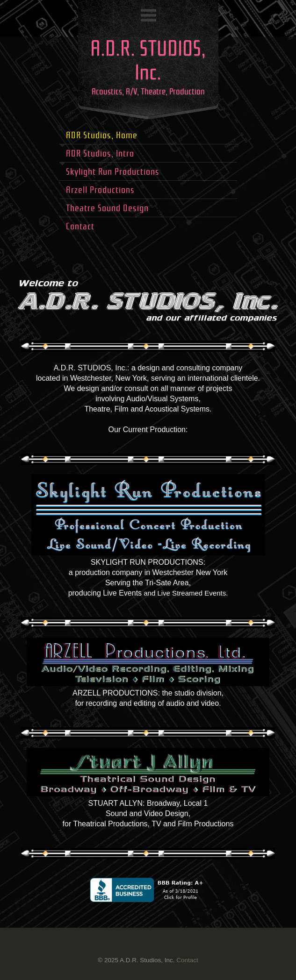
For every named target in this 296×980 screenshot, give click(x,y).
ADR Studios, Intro (100, 153)
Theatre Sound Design (107, 208)
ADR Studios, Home (102, 135)
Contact (187, 960)
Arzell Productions (100, 190)
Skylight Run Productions (113, 172)
